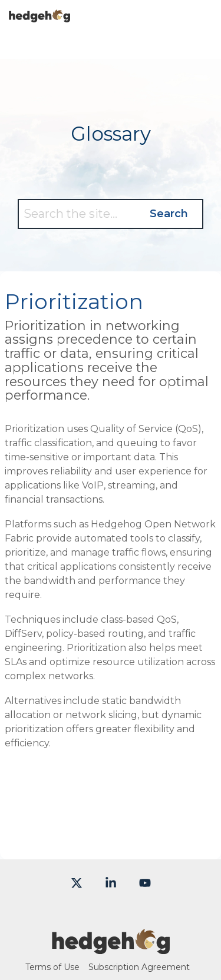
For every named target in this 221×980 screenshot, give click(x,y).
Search (169, 214)
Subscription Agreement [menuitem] (139, 967)
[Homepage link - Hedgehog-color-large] (111, 948)
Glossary (111, 134)
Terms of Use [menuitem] (52, 967)
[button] (204, 11)
